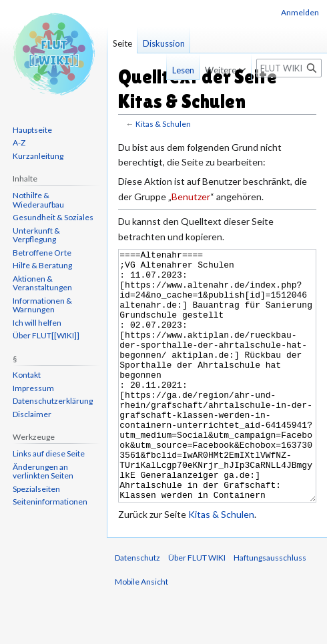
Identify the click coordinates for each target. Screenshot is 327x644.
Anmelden (300, 12)
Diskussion (164, 43)
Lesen (179, 70)
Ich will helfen (37, 323)
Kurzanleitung (38, 156)
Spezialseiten (36, 489)
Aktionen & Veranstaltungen (42, 283)
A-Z (19, 142)
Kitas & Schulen (163, 124)
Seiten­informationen (50, 502)
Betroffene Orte (42, 253)
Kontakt (27, 375)
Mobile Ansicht (141, 632)
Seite (122, 43)
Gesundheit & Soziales (53, 217)
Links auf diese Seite (49, 453)
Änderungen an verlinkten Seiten (43, 471)
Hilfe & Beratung (42, 265)
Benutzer (191, 197)
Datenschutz (137, 608)
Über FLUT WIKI (197, 608)
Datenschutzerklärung (53, 401)
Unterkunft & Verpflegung (36, 235)
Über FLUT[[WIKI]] (46, 335)
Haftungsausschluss (270, 608)
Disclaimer (32, 414)
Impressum (33, 388)
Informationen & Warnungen (42, 305)
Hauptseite (32, 130)
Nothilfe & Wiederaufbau (38, 200)
